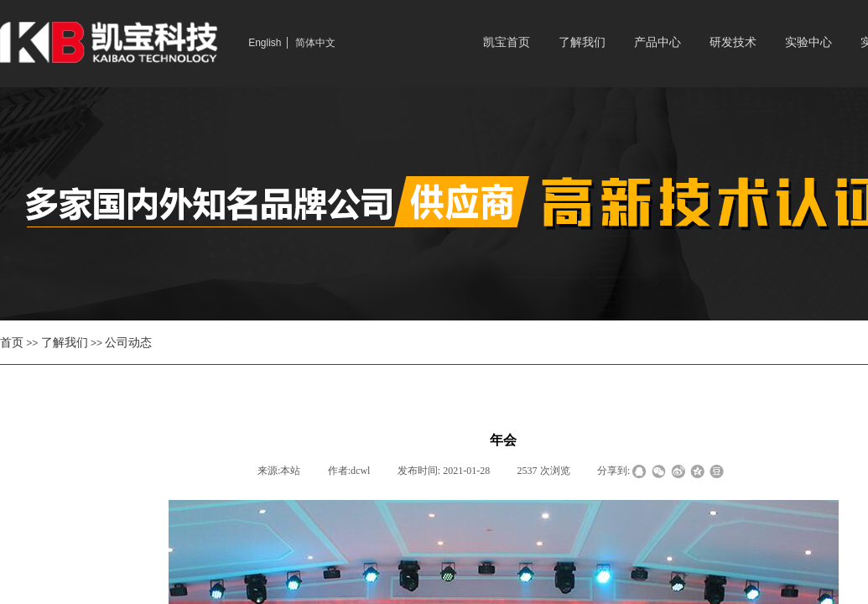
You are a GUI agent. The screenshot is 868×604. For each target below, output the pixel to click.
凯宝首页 (507, 42)
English (265, 43)
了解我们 (582, 42)
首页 (12, 342)
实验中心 (808, 42)
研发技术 (733, 42)
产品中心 (657, 42)
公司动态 (128, 342)
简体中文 (315, 43)
